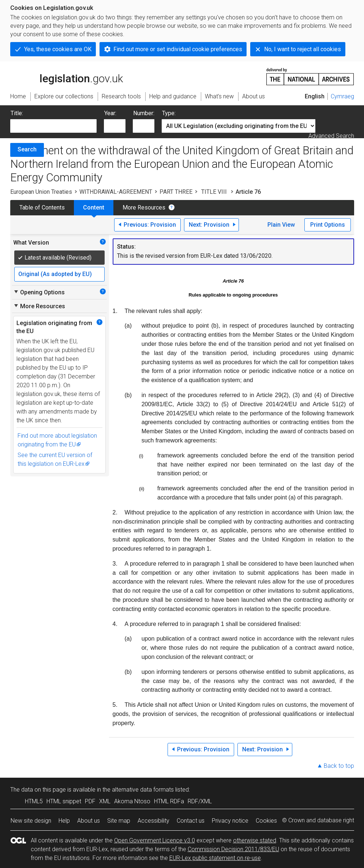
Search (27, 149)
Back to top (339, 766)
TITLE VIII (214, 192)
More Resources (144, 207)
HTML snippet (64, 801)
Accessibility (153, 821)
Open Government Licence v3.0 (155, 840)
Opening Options (39, 292)
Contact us (191, 821)
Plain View (281, 225)
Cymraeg (342, 96)
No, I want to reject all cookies (303, 49)
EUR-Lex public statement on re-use (215, 858)
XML (105, 801)
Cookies (266, 821)
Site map (119, 821)
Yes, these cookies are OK (58, 49)
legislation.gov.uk (67, 76)
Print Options (328, 225)
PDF (90, 801)
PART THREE (176, 192)
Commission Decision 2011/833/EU (233, 849)
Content (94, 207)
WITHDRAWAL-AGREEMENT (116, 192)
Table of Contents (42, 207)
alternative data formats (143, 790)
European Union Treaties (41, 192)
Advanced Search (331, 136)
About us (89, 821)
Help (64, 821)
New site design (31, 821)
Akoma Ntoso (132, 801)
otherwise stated (255, 840)
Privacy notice (230, 821)
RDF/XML (200, 801)
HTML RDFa (169, 801)
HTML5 (34, 801)
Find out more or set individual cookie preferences (178, 49)
